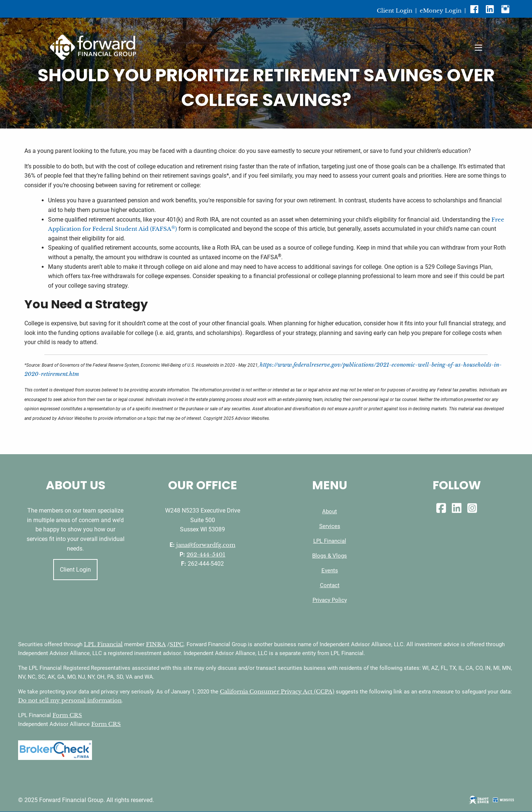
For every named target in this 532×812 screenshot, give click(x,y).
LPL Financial (330, 541)
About (330, 511)
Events (330, 571)
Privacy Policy (330, 600)
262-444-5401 (206, 554)
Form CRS (67, 715)
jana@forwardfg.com (206, 545)
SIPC (177, 644)
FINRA (156, 644)
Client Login (395, 11)
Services (330, 526)
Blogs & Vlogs (330, 556)
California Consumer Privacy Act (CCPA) (277, 691)
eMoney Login (441, 11)
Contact (330, 585)
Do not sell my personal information (70, 700)
